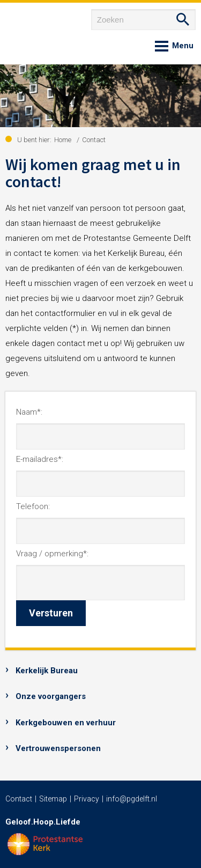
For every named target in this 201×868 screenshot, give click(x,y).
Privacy (87, 799)
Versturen (51, 613)
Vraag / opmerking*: (52, 554)
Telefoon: (33, 506)
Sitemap (53, 799)
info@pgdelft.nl (132, 799)
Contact (19, 799)
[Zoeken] (143, 20)
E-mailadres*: (40, 459)
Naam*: (29, 412)
